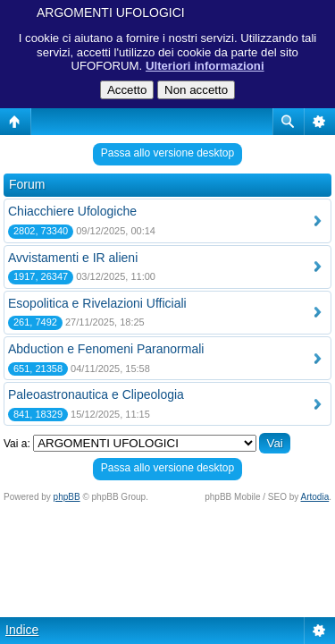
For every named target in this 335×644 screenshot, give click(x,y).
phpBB (67, 497)
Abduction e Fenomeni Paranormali (106, 349)
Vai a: (17, 444)
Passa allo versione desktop (167, 153)
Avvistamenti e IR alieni (73, 258)
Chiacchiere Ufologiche (72, 211)
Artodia (315, 497)
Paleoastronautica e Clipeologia (96, 394)
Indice (22, 630)
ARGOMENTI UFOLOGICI (111, 13)
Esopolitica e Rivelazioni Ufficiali (97, 303)
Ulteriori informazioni (205, 66)
